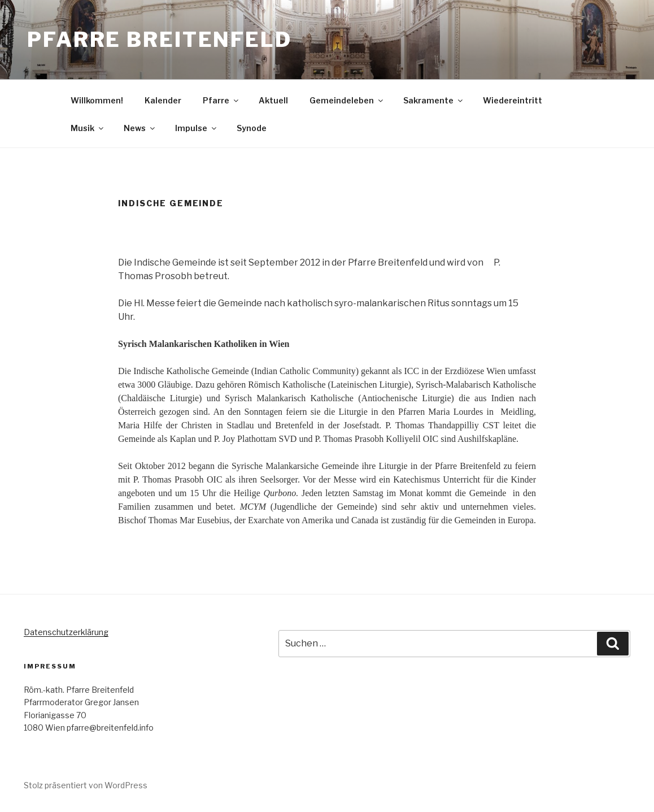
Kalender (163, 100)
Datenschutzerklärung (66, 632)
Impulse (197, 128)
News (140, 128)
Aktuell (273, 100)
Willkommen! (97, 100)
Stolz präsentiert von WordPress (86, 785)
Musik (88, 128)
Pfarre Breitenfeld (160, 40)
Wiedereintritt (513, 100)
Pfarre (221, 100)
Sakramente (434, 100)
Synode (252, 128)
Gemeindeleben (347, 100)
